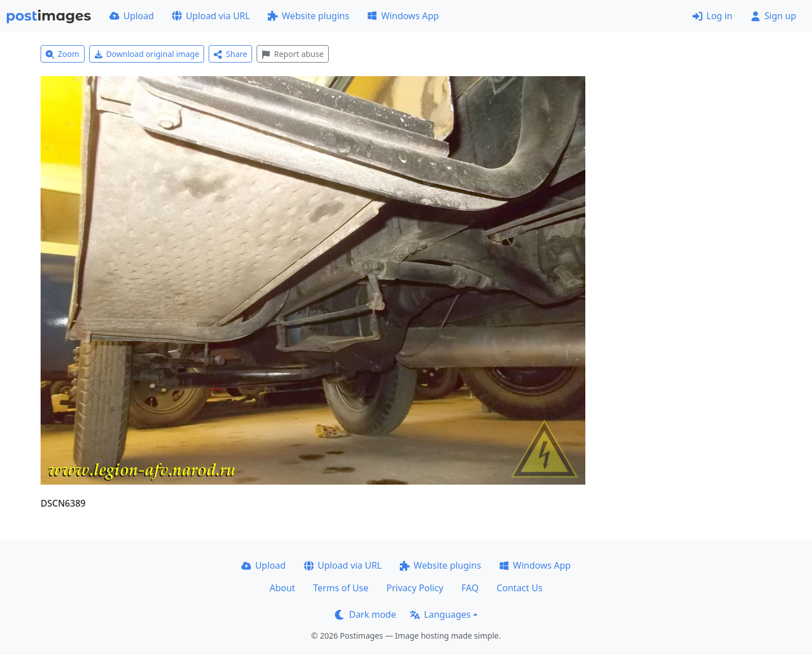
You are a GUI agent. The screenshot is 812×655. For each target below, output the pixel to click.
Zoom (63, 54)
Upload (132, 16)
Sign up (773, 16)
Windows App (403, 16)
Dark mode (365, 614)
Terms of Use (341, 588)
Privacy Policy (415, 588)
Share (230, 54)
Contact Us (520, 588)
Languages (440, 614)
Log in (712, 16)
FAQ (470, 588)
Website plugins (308, 16)
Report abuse (292, 54)
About (282, 588)
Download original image (147, 54)
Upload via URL (211, 16)
